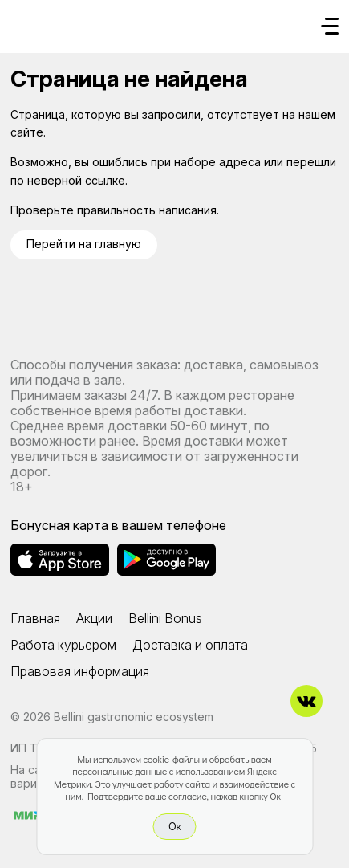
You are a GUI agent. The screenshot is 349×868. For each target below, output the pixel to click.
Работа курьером (63, 645)
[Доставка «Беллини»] (26, 22)
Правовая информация (80, 671)
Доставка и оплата (190, 645)
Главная (35, 618)
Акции (94, 618)
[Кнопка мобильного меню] (330, 27)
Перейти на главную (84, 244)
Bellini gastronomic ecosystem (134, 717)
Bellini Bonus (165, 618)
